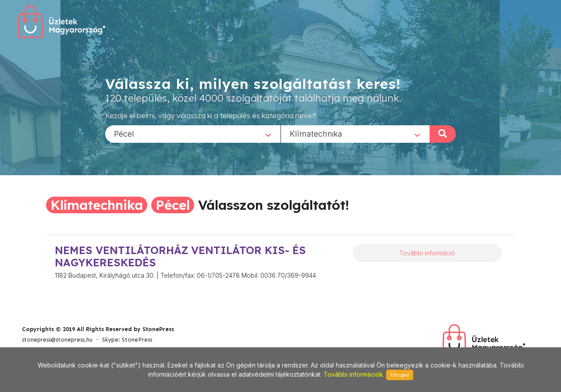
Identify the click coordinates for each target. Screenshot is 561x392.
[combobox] (193, 134)
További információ (427, 253)
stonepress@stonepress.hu (57, 340)
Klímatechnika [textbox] (316, 133)
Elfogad (400, 375)
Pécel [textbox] (124, 133)
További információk (353, 374)
